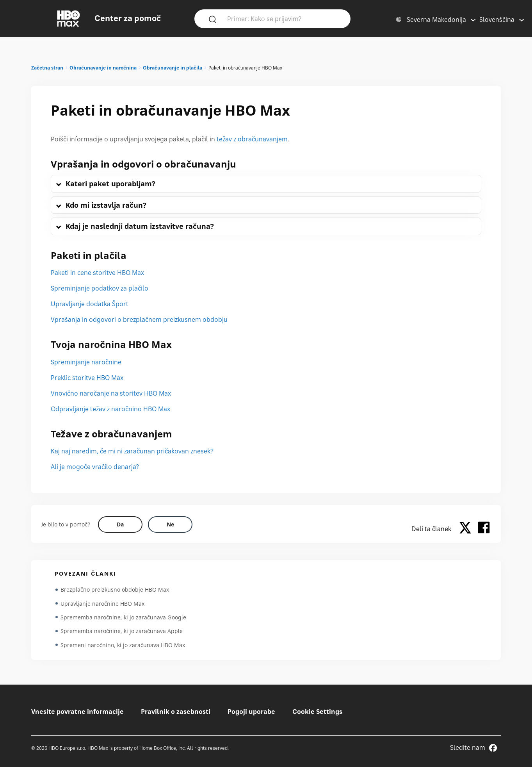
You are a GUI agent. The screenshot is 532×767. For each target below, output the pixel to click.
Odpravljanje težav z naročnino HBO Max (110, 409)
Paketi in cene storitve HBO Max (97, 273)
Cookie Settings (317, 712)
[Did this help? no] (170, 524)
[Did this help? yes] (120, 524)
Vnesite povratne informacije (77, 712)
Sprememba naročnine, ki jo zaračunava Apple (122, 632)
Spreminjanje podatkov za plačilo (100, 288)
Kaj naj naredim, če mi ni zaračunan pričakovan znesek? (132, 451)
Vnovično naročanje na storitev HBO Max (111, 393)
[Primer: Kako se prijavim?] (284, 18)
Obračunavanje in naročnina (103, 68)
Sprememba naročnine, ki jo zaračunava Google (123, 618)
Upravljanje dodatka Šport (90, 304)
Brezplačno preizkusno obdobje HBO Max (115, 590)
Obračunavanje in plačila (173, 68)
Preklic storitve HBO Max (87, 378)
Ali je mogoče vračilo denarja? (95, 467)
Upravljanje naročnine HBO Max (102, 604)
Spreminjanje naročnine (86, 362)
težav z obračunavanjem (252, 139)
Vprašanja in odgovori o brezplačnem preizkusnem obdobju (139, 319)
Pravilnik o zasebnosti (176, 712)
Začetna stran (47, 68)
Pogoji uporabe (251, 712)
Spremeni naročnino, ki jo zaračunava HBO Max (123, 646)
